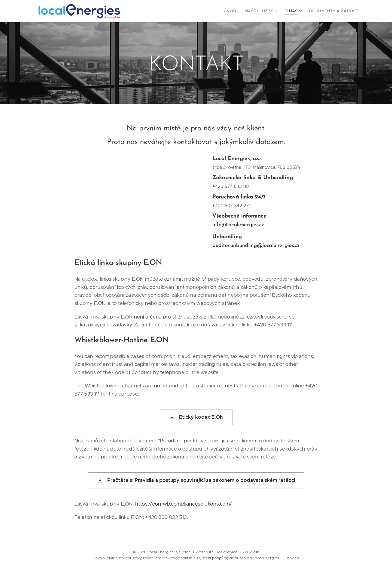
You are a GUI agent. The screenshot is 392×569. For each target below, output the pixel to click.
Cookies (292, 558)
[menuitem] (240, 11)
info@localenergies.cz (238, 225)
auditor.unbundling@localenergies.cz (256, 245)
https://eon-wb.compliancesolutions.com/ (184, 504)
